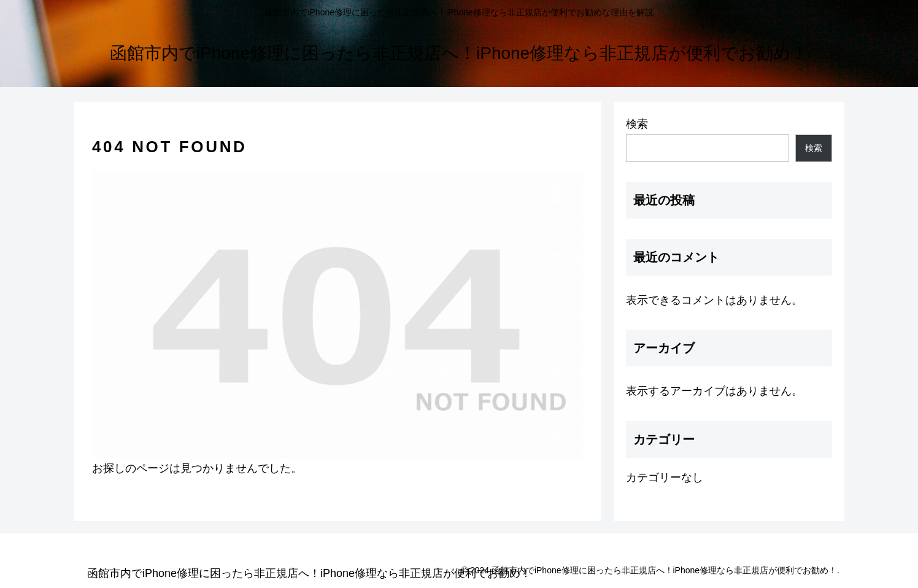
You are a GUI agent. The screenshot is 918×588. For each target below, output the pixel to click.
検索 (637, 124)
